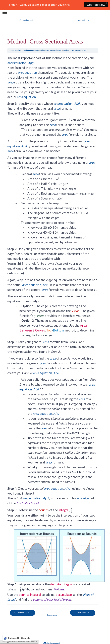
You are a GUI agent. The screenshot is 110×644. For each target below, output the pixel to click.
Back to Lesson (53, 605)
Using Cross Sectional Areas (51, 40)
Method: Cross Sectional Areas (75, 40)
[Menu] (5, 2)
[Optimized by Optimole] (17, 638)
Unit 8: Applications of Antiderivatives (24, 40)
